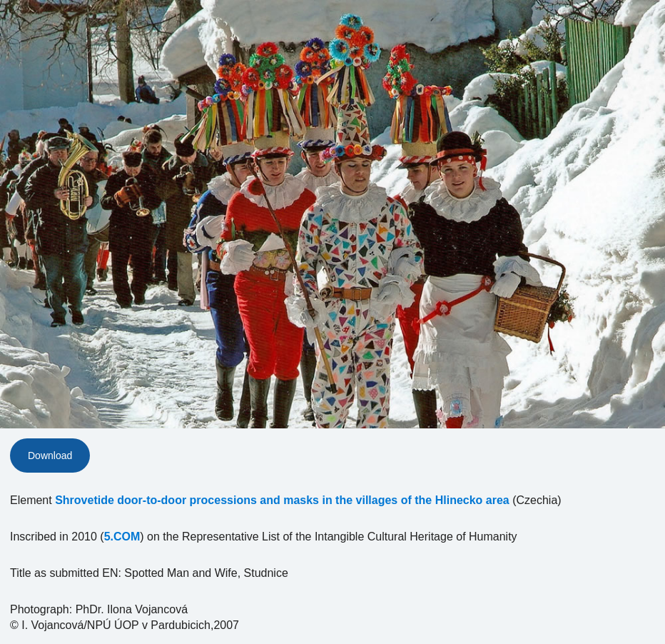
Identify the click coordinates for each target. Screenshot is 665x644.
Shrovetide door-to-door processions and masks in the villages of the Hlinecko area (282, 500)
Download (50, 456)
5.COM (122, 537)
